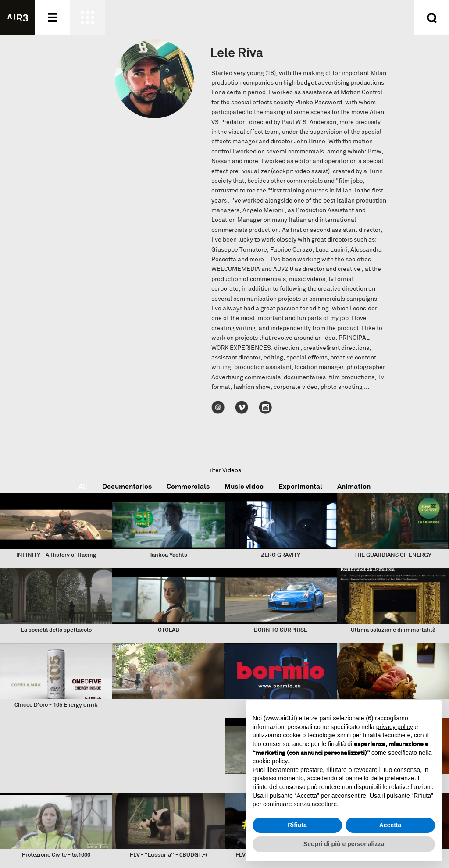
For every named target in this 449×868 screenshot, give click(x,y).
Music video (244, 486)
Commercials (188, 486)
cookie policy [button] (270, 761)
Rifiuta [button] (297, 825)
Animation (354, 486)
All (83, 486)
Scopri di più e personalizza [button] (344, 844)
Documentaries (127, 486)
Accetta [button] (390, 825)
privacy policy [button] (395, 727)
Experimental (300, 486)
